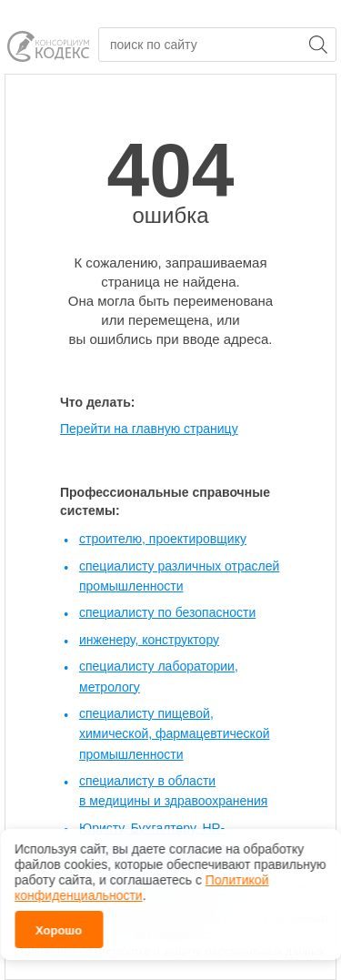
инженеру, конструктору (149, 640)
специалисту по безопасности (167, 612)
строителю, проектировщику (163, 539)
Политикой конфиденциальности (141, 888)
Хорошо (59, 930)
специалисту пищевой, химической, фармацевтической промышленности (175, 734)
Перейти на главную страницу (149, 429)
